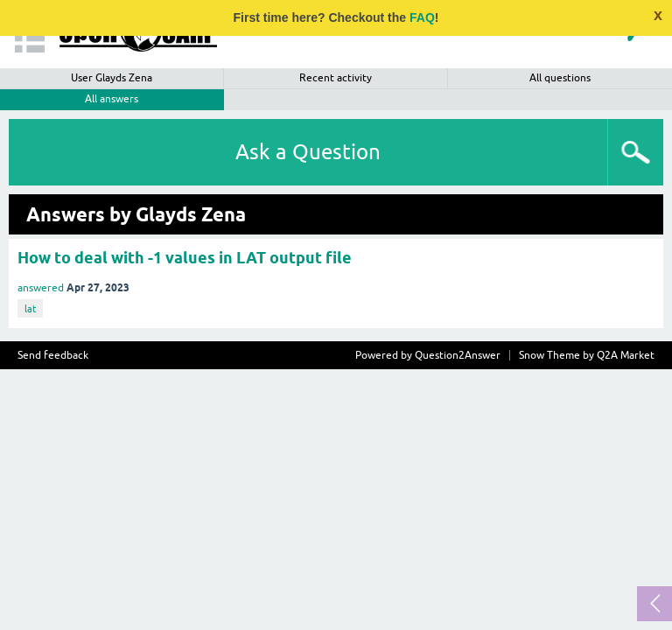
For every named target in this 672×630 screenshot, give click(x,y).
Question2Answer (458, 355)
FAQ (422, 17)
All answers (112, 99)
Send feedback (53, 355)
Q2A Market (626, 355)
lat (30, 309)
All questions (560, 78)
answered (41, 288)
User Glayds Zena (112, 78)
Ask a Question (308, 152)
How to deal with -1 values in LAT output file (185, 258)
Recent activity (336, 78)
